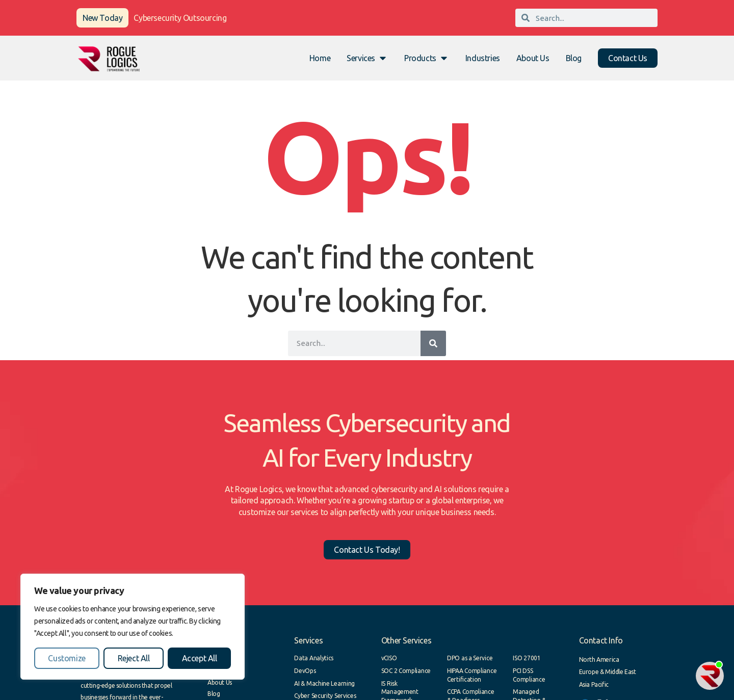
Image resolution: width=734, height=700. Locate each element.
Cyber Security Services (325, 696)
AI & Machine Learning (324, 683)
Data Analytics (314, 658)
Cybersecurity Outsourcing (180, 18)
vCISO (389, 658)
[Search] (433, 343)
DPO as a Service (470, 658)
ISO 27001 (527, 658)
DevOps (305, 671)
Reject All (134, 658)
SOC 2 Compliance (406, 671)
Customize (67, 658)
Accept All (200, 658)
